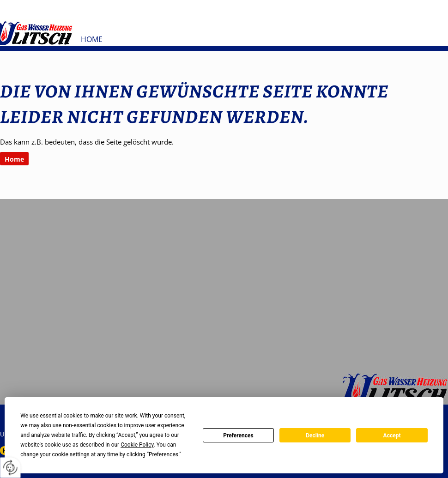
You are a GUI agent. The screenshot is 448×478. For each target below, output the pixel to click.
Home (92, 39)
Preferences (238, 436)
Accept (392, 436)
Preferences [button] (163, 454)
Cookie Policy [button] (137, 445)
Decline (315, 436)
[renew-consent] (10, 468)
